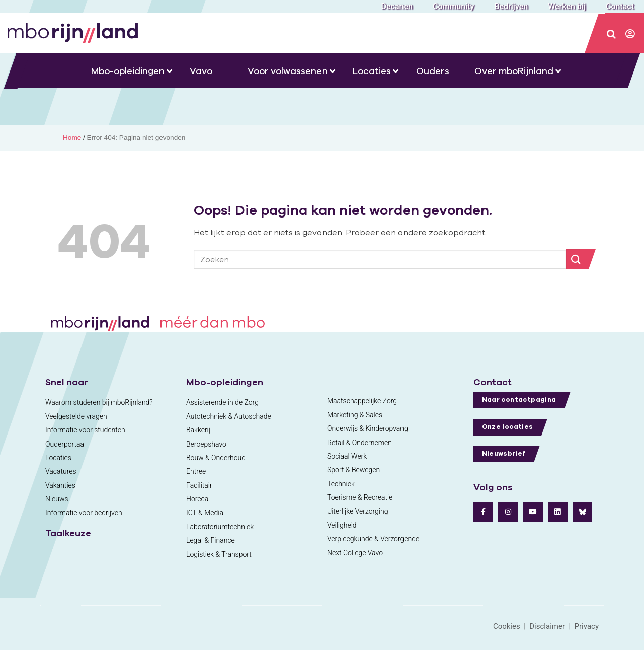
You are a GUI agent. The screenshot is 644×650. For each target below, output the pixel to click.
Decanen (397, 6)
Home (72, 138)
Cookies (507, 626)
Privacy (587, 626)
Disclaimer (547, 626)
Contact (620, 6)
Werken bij (567, 6)
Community (453, 6)
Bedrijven (511, 6)
